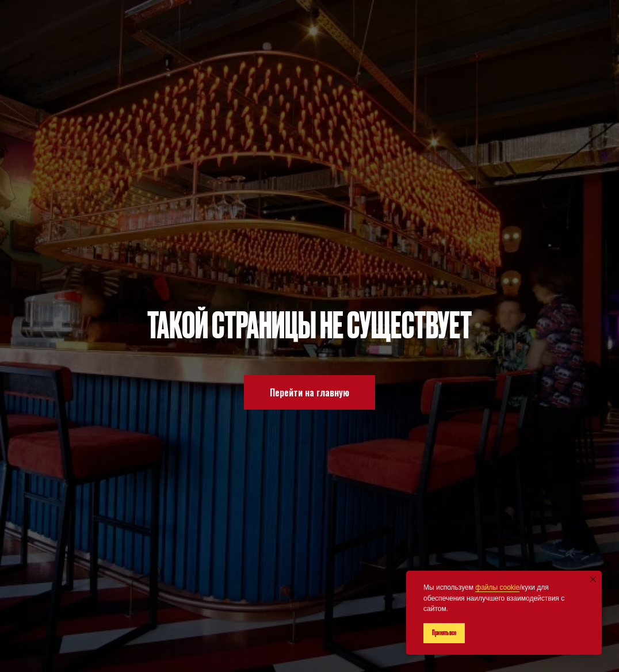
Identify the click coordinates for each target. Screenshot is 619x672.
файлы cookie (497, 587)
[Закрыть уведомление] (593, 579)
